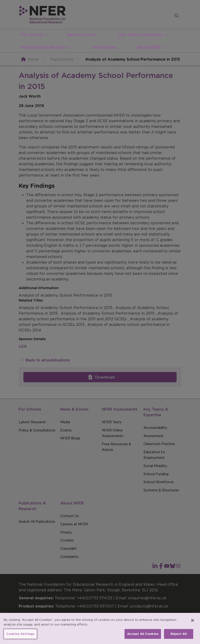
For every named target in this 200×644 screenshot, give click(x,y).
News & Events (81, 35)
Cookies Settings (20, 637)
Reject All (179, 637)
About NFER (149, 47)
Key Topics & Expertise (141, 35)
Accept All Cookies (143, 637)
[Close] (193, 623)
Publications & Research (44, 47)
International (104, 47)
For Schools (32, 35)
